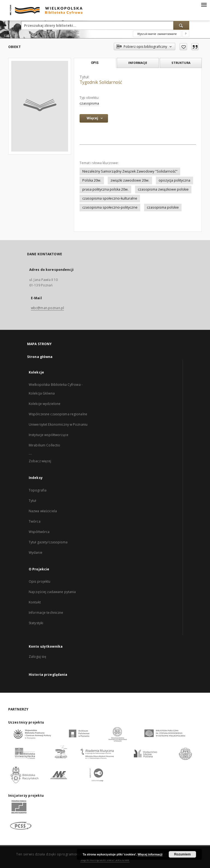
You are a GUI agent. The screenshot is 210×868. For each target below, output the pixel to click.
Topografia (38, 490)
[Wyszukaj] (181, 25)
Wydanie (36, 553)
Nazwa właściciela (43, 511)
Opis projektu (40, 581)
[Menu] (204, 4)
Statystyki (36, 623)
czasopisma (89, 103)
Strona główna (40, 357)
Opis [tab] (95, 63)
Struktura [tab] (181, 63)
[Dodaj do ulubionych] (183, 47)
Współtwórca (39, 532)
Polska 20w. (92, 180)
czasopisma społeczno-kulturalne (110, 198)
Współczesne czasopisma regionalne (58, 414)
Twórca (35, 521)
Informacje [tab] (138, 63)
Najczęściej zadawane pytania (52, 592)
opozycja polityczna (174, 180)
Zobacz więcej (40, 461)
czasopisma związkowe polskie (163, 189)
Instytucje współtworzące (49, 435)
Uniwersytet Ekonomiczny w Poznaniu (58, 424)
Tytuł (33, 501)
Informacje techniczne (46, 613)
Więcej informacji (150, 854)
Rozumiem (183, 854)
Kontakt (35, 602)
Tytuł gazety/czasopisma (48, 542)
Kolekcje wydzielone (45, 404)
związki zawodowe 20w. (130, 180)
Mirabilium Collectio (44, 445)
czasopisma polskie (163, 207)
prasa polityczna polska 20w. (105, 189)
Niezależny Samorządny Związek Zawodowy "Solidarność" (130, 171)
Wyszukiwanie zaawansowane (157, 34)
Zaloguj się (37, 657)
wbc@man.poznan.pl (47, 308)
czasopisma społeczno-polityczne (110, 207)
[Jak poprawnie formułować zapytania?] (186, 34)
